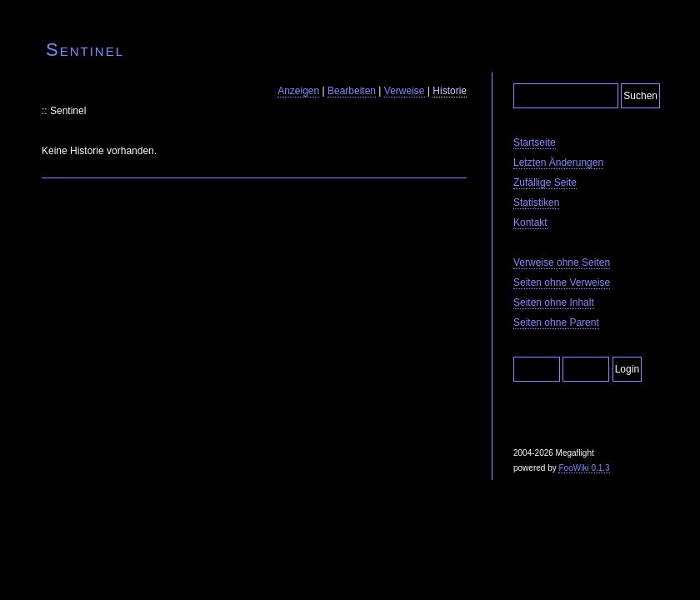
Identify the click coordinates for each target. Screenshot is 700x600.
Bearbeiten (352, 91)
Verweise (405, 91)
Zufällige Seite (545, 182)
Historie (450, 91)
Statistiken (536, 202)
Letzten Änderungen (558, 162)
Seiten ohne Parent (556, 322)
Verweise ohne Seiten (562, 262)
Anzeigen (298, 91)
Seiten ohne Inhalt (554, 302)
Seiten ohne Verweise (562, 282)
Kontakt (530, 222)
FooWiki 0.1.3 (584, 468)
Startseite (535, 142)
